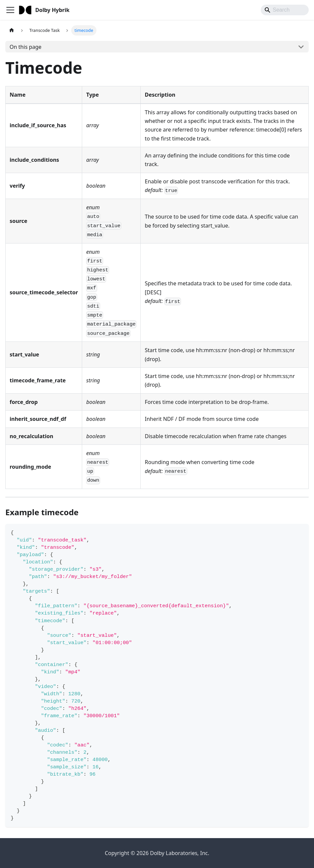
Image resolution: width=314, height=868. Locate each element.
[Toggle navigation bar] (10, 10)
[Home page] (12, 30)
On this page (26, 47)
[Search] (285, 10)
